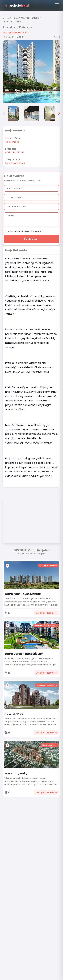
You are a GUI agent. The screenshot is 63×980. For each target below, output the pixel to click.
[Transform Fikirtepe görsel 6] (52, 113)
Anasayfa (7, 18)
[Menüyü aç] (57, 5)
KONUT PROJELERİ (22, 18)
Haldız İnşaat (12, 142)
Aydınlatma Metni (15, 231)
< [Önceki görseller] (4, 113)
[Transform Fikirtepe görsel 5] (32, 113)
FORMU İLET (32, 239)
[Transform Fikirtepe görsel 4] (11, 113)
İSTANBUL (37, 18)
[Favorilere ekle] (8, 566)
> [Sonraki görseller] (59, 113)
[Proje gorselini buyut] (32, 72)
